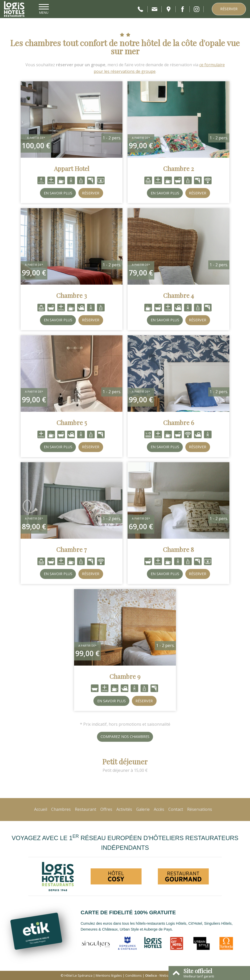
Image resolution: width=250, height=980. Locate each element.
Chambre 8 (178, 549)
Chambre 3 (72, 295)
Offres (106, 809)
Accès (159, 809)
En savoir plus (58, 193)
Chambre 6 (179, 422)
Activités (124, 809)
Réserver (229, 9)
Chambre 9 (125, 676)
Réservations (200, 809)
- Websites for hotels (167, 975)
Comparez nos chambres (125, 737)
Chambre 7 (72, 549)
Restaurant (86, 809)
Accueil (41, 809)
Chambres (61, 809)
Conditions (134, 975)
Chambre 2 (179, 168)
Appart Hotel (72, 168)
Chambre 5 (72, 422)
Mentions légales (109, 975)
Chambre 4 (178, 295)
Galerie (143, 809)
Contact (176, 809)
